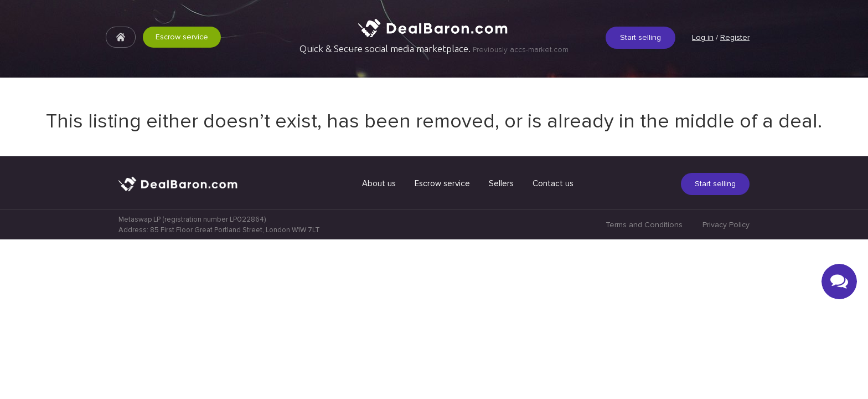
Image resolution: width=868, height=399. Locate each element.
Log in (703, 37)
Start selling (640, 37)
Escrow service (182, 37)
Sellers (501, 343)
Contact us (553, 343)
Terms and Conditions (644, 384)
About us (379, 343)
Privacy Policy (726, 384)
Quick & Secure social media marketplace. (434, 49)
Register (735, 37)
